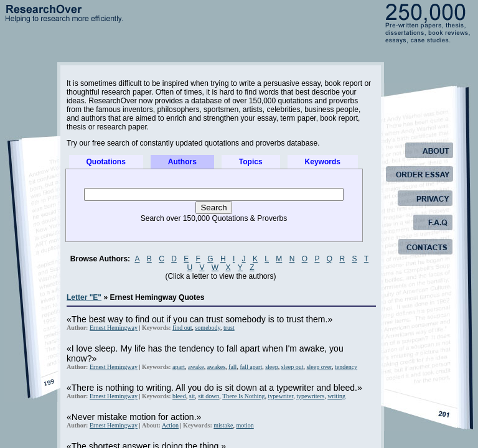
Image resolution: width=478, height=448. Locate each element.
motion (245, 425)
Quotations (106, 162)
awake (196, 367)
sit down (209, 396)
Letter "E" (84, 297)
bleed (179, 396)
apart (179, 367)
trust (229, 328)
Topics (251, 162)
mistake (223, 425)
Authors (182, 162)
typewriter (281, 396)
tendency (346, 367)
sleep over (319, 367)
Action (170, 425)
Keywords (323, 162)
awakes (216, 367)
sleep (272, 367)
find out (182, 328)
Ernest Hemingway (114, 328)
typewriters (310, 396)
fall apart (251, 367)
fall (232, 367)
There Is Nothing (243, 396)
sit (192, 396)
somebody (207, 328)
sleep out (293, 367)
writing (336, 396)
